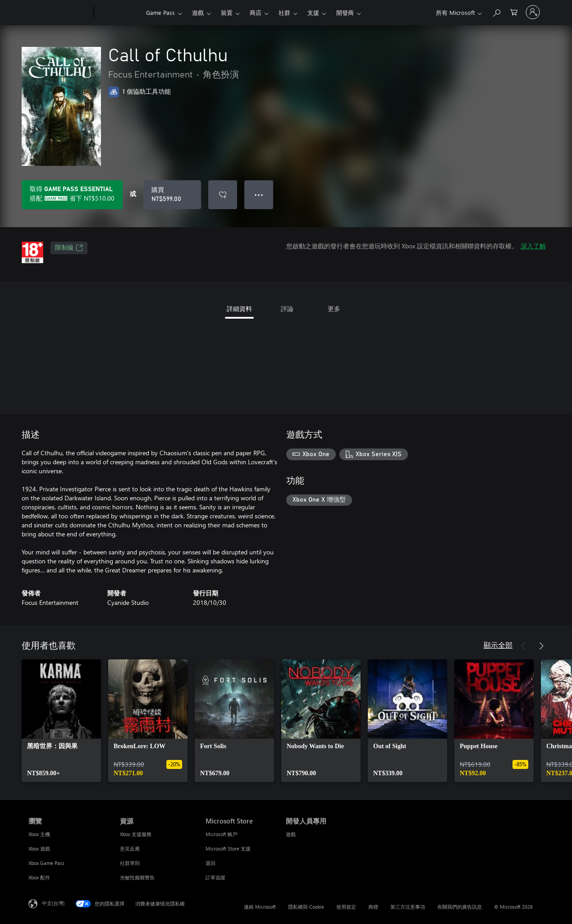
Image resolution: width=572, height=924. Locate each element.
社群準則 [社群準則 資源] (130, 863)
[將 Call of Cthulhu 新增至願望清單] (223, 195)
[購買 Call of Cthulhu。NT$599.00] (172, 195)
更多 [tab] (334, 309)
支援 (313, 12)
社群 (284, 12)
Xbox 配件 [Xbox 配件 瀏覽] (39, 877)
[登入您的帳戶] (533, 12)
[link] (61, 721)
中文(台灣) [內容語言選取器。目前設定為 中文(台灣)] (53, 903)
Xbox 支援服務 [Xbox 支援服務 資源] (136, 834)
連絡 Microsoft (260, 907)
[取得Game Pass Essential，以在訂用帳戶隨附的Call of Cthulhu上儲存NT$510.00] (72, 195)
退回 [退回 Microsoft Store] (210, 863)
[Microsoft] (59, 13)
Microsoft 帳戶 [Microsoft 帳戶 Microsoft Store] (222, 834)
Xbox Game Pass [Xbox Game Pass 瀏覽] (46, 863)
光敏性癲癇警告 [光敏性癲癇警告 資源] (137, 877)
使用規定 (346, 907)
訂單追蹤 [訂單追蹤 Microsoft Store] (215, 877)
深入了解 (533, 246)
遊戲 (198, 12)
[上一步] (523, 646)
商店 (256, 12)
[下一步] (541, 646)
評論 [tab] (287, 309)
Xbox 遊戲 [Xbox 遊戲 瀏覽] (39, 849)
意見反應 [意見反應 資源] (130, 849)
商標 (373, 907)
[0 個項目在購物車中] (514, 11)
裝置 (227, 12)
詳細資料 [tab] (239, 309)
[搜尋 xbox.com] (496, 11)
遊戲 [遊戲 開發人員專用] (291, 834)
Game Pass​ (160, 12)
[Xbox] (119, 13)
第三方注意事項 (408, 907)
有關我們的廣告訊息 (460, 907)
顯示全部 (498, 645)
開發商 (345, 12)
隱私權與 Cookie (306, 907)
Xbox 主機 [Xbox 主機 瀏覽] (39, 834)
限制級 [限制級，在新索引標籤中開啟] (69, 248)
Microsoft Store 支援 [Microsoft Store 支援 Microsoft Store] (228, 849)
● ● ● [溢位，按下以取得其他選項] (259, 194)
